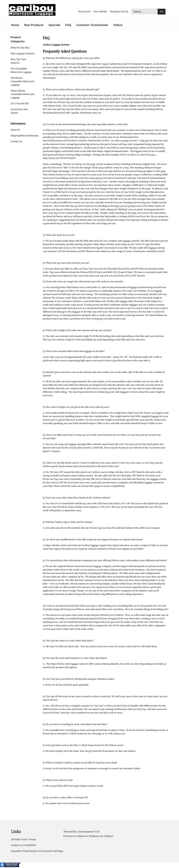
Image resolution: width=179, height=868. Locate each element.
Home (15, 25)
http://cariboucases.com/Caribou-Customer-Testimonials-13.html (76, 141)
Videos (118, 25)
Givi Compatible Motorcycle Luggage (21, 70)
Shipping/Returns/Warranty (23, 136)
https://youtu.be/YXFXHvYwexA (59, 158)
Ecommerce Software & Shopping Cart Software (88, 836)
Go (161, 12)
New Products (34, 25)
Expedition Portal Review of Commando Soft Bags (37, 851)
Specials (54, 25)
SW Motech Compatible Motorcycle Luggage (23, 81)
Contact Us (16, 141)
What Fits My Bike (20, 48)
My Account (84, 12)
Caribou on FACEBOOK (24, 845)
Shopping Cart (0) (119, 12)
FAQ (68, 25)
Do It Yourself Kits (20, 104)
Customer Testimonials (92, 25)
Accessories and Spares (19, 111)
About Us (15, 130)
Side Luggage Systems (23, 54)
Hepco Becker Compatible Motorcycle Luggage (23, 94)
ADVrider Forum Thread (23, 839)
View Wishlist (100, 12)
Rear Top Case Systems (18, 61)
